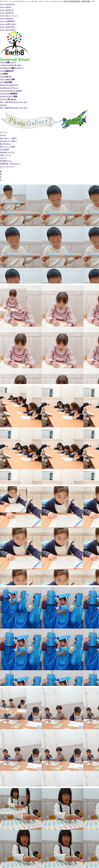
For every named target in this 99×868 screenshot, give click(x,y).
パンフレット (9, 16)
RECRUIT (8, 27)
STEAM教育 (4, 149)
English (7, 18)
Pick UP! (3, 135)
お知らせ (7, 4)
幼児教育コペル (6, 161)
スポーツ (3, 158)
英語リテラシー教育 (8, 147)
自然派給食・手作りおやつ (10, 164)
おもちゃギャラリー (8, 167)
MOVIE (7, 10)
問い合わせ (8, 24)
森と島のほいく (6, 144)
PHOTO (7, 13)
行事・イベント (6, 155)
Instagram (8, 30)
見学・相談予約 (13, 102)
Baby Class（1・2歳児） (9, 138)
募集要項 (7, 21)
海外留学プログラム (8, 152)
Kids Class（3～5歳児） (9, 141)
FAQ (6, 7)
